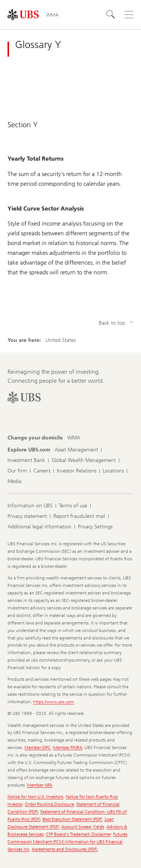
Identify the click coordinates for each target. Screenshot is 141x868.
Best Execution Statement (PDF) (72, 819)
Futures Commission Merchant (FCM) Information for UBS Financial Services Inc (67, 842)
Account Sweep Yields (83, 827)
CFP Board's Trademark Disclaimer (78, 834)
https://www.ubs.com (54, 702)
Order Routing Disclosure (49, 804)
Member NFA (40, 785)
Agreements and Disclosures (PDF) (64, 849)
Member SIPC (38, 748)
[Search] (111, 15)
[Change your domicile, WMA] (74, 438)
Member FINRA (68, 748)
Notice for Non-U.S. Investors (36, 797)
